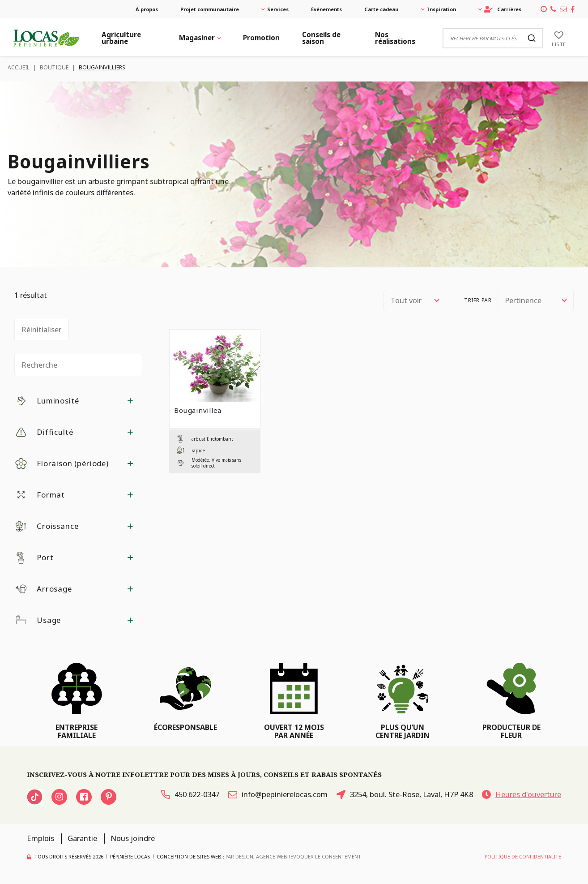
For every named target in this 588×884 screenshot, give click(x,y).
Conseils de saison (321, 38)
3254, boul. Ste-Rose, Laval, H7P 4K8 (405, 794)
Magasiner (197, 38)
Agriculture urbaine (121, 38)
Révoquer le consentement (324, 856)
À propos (147, 9)
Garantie (82, 838)
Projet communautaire (210, 9)
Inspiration (441, 9)
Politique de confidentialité (523, 856)
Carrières (503, 9)
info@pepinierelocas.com (278, 794)
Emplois (40, 838)
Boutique (54, 67)
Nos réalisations (395, 38)
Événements (326, 9)
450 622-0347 (190, 794)
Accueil (19, 67)
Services (278, 9)
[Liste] (559, 38)
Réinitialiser (41, 329)
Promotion (261, 38)
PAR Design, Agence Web (256, 856)
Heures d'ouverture (522, 794)
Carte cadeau (381, 9)
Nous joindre (133, 838)
